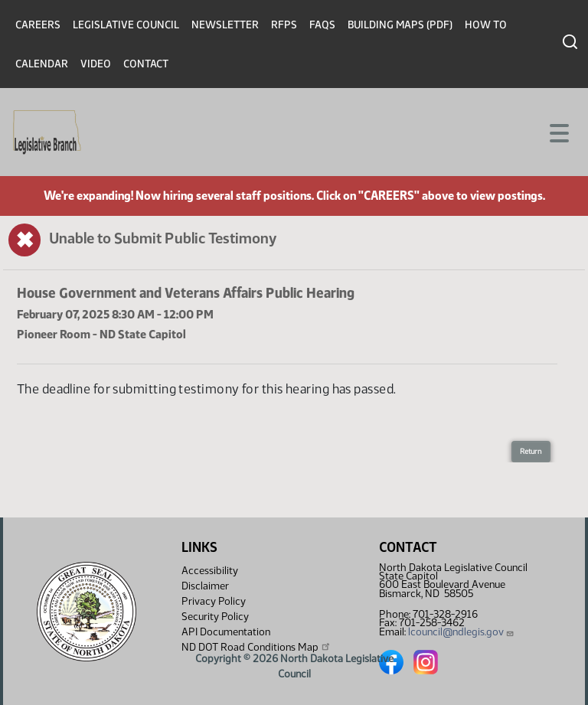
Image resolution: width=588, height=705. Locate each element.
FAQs (322, 25)
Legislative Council (126, 25)
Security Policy (215, 617)
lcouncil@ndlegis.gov (461, 632)
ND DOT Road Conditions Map (256, 647)
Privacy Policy (214, 601)
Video (96, 64)
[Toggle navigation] (558, 132)
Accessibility (210, 571)
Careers (38, 25)
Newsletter (225, 25)
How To (486, 25)
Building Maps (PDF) (400, 25)
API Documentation (226, 632)
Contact (146, 64)
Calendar (42, 64)
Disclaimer (205, 586)
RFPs (284, 25)
